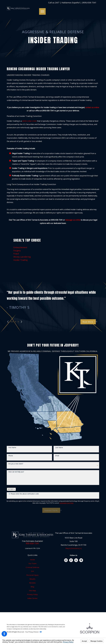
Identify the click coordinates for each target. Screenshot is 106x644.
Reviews (32, 583)
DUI (32, 571)
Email (57, 456)
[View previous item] (8, 322)
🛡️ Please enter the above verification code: (24, 494)
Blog (32, 587)
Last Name (59, 448)
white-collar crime (29, 121)
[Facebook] (71, 560)
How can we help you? (16, 472)
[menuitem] (53, 248)
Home (32, 560)
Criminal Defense (32, 567)
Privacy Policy (32, 594)
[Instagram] (66, 560)
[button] (4, 634)
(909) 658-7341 (89, 3)
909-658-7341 (32, 543)
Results (32, 579)
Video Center (32, 598)
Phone (11, 456)
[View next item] (22, 322)
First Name (12, 448)
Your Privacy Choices (33, 632)
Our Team (32, 563)
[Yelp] (76, 560)
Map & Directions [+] (74, 548)
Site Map (32, 591)
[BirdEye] (81, 560)
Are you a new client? (16, 464)
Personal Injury (32, 575)
